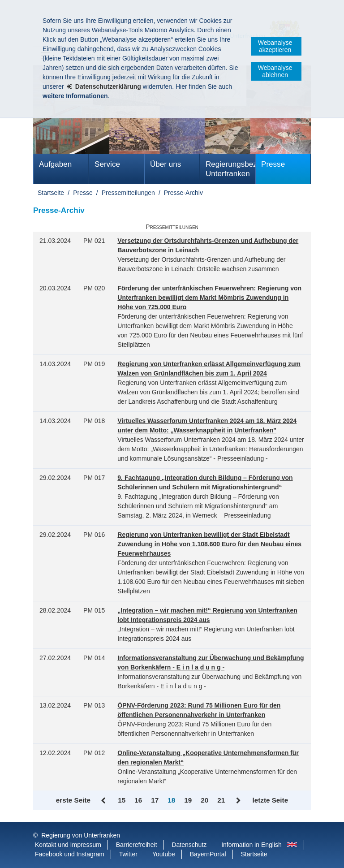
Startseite (51, 193)
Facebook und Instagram (70, 854)
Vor (239, 801)
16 (138, 800)
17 (155, 800)
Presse (273, 164)
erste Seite (73, 800)
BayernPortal (208, 854)
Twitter (128, 854)
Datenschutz (189, 845)
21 (221, 800)
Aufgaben (55, 164)
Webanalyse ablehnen (275, 71)
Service (107, 164)
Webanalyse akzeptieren (275, 46)
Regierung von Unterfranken (81, 835)
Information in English (252, 845)
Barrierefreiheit (137, 845)
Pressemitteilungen (128, 193)
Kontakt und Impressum (68, 845)
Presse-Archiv (183, 193)
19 (188, 800)
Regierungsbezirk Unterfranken (230, 169)
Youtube (164, 854)
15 (122, 800)
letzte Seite (270, 800)
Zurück (104, 801)
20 (204, 800)
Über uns (166, 164)
